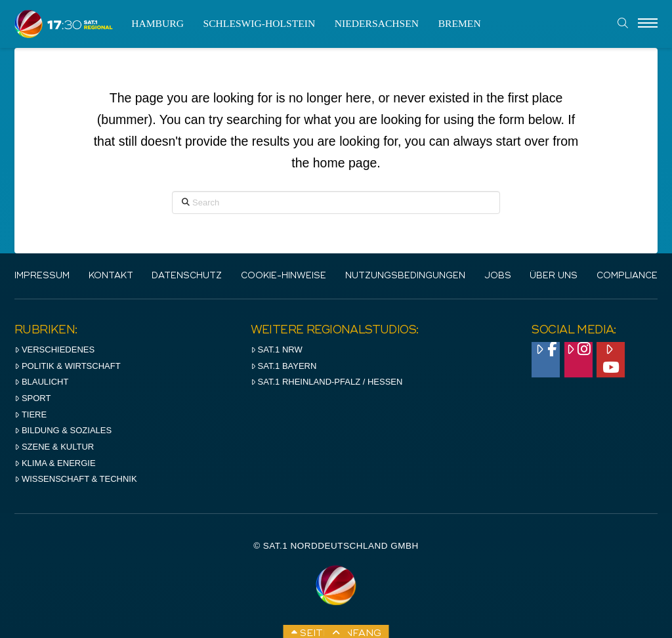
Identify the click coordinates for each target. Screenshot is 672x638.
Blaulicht (41, 382)
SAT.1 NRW (277, 350)
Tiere (31, 415)
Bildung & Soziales (63, 430)
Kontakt (111, 276)
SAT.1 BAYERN (284, 366)
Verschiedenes (54, 350)
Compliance (627, 276)
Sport (32, 398)
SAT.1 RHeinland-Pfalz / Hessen (327, 382)
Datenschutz (187, 276)
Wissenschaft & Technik (76, 479)
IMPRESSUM (42, 276)
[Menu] (648, 24)
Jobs (498, 276)
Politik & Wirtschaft (68, 366)
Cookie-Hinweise (283, 276)
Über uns (554, 276)
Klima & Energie (55, 463)
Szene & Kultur (54, 447)
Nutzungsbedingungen (405, 276)
